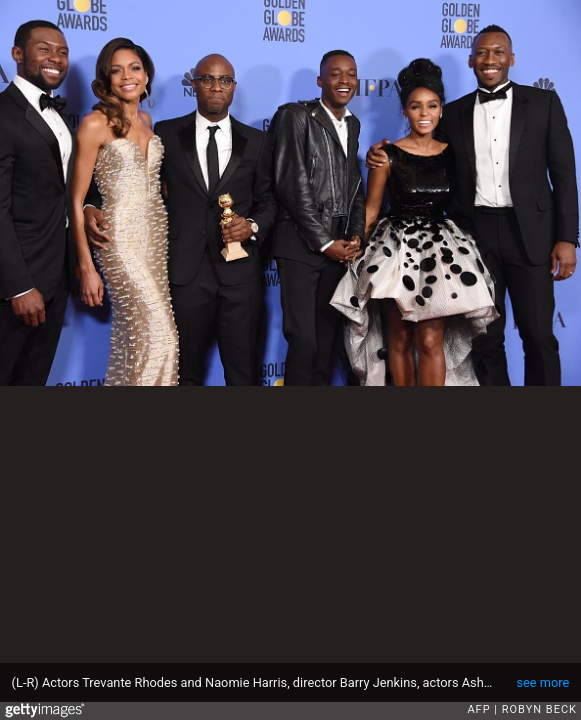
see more (542, 682)
